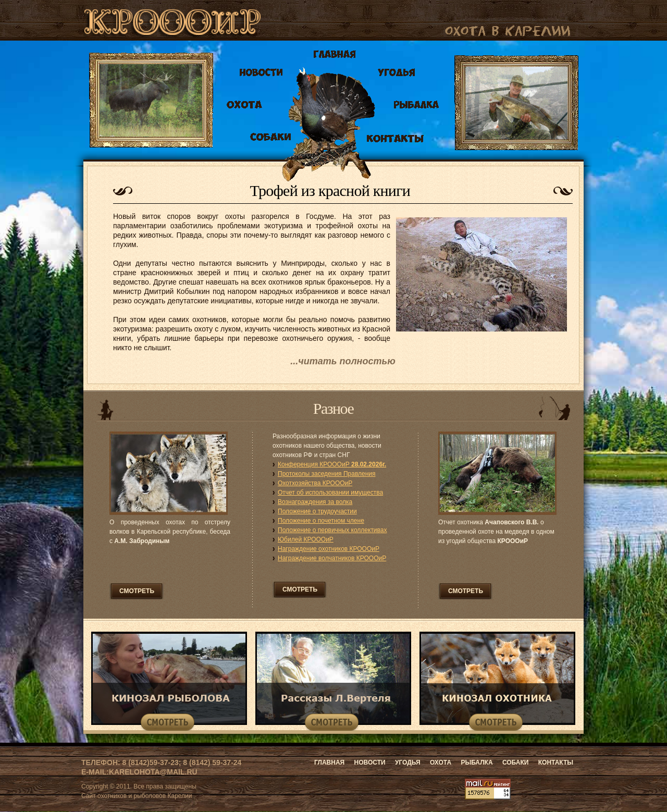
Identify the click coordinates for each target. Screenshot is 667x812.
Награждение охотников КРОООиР (329, 549)
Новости (370, 762)
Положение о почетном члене (321, 521)
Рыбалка (477, 762)
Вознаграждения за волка (315, 502)
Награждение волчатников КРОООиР (332, 558)
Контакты (556, 762)
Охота (441, 762)
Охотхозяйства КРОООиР (315, 483)
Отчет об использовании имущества (330, 493)
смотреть (137, 591)
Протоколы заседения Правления (327, 474)
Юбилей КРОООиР (306, 539)
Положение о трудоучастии (317, 511)
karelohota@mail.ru (153, 772)
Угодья (409, 762)
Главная (329, 762)
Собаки (516, 762)
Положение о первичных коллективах (332, 530)
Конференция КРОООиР (332, 464)
